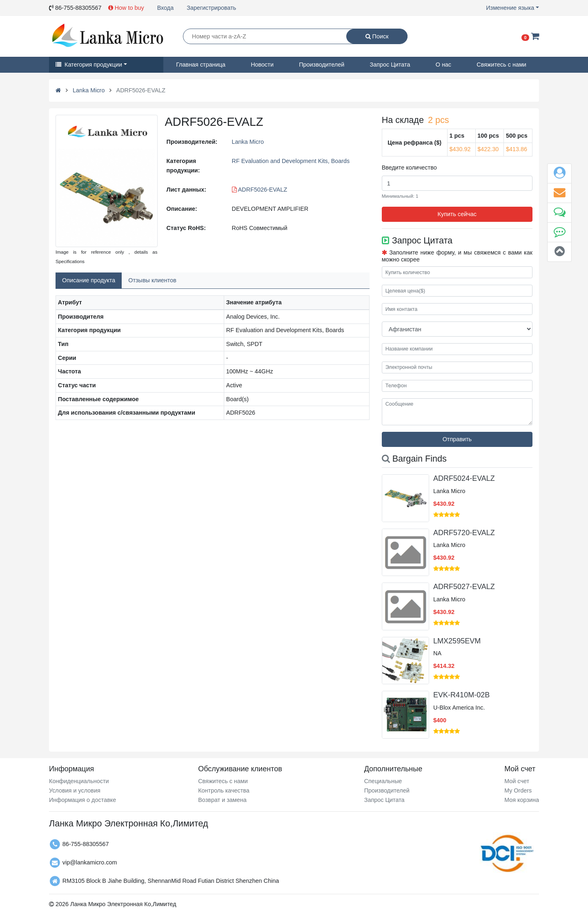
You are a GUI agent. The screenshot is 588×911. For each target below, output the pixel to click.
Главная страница (201, 65)
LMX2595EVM (457, 641)
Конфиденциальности (79, 781)
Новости (262, 65)
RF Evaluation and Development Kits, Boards (291, 161)
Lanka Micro (89, 90)
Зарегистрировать (211, 8)
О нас (443, 65)
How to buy (126, 8)
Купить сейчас (457, 214)
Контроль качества (224, 790)
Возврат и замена (222, 800)
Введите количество (409, 167)
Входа (166, 8)
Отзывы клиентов (152, 280)
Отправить (457, 439)
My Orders (518, 790)
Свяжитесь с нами (501, 65)
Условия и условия (75, 790)
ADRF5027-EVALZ (464, 587)
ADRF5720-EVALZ (464, 533)
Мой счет (517, 781)
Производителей (322, 65)
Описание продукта (89, 280)
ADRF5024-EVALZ (464, 478)
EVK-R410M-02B (461, 695)
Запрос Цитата (390, 65)
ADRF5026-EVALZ (260, 190)
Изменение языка (510, 8)
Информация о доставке (82, 800)
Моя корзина (522, 800)
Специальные (383, 781)
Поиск (377, 36)
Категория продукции (89, 65)
